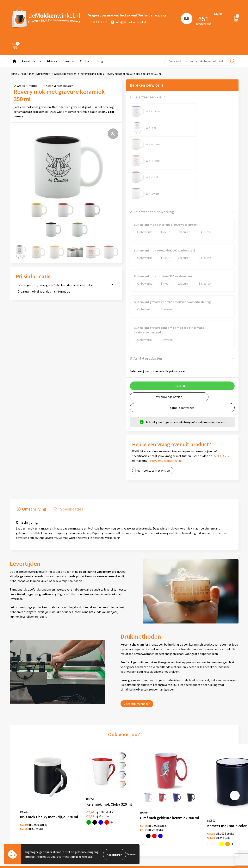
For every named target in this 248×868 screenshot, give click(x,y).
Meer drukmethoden (137, 637)
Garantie (68, 61)
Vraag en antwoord (75, 810)
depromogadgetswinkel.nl (216, 810)
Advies (51, 61)
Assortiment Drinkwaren (35, 74)
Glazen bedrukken (164, 810)
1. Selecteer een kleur (147, 97)
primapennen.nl (210, 816)
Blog (100, 61)
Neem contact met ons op (153, 405)
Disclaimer (115, 810)
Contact (85, 61)
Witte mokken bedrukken (169, 797)
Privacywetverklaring (122, 803)
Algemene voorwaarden (123, 797)
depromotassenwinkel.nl (215, 803)
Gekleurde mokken (65, 74)
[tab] (31, 443)
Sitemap (69, 816)
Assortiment (30, 61)
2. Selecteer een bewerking (152, 146)
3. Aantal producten (146, 292)
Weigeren (131, 855)
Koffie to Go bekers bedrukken (172, 816)
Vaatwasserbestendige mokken (167, 831)
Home (13, 74)
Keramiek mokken (91, 74)
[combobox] (201, 61)
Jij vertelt (69, 803)
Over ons (69, 797)
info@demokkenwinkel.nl (130, 22)
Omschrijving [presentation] (33, 442)
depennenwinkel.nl (211, 797)
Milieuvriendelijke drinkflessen (173, 822)
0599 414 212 (98, 22)
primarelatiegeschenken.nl (217, 822)
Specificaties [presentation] (69, 442)
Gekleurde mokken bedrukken (172, 803)
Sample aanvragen (182, 342)
